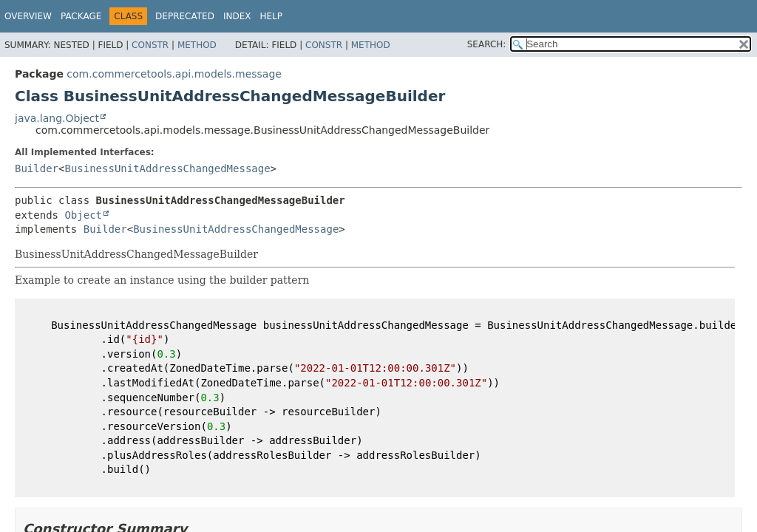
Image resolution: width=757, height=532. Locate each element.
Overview (28, 16)
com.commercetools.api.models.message (174, 74)
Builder (37, 168)
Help (271, 16)
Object (83, 215)
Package (81, 16)
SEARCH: (487, 44)
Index (237, 16)
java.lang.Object (57, 118)
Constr (150, 45)
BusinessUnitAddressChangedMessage (167, 168)
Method (197, 45)
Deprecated (185, 16)
